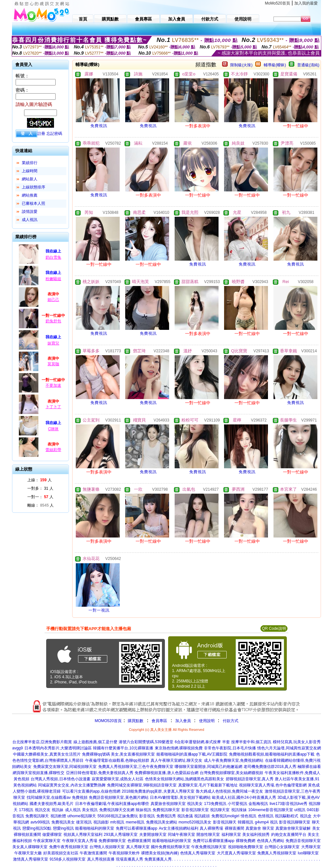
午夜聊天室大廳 (28, 853)
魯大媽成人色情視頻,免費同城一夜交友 (229, 791)
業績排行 (30, 163)
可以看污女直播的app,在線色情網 (91, 791)
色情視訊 (266, 816)
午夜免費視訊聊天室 (209, 847)
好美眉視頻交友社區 (61, 853)
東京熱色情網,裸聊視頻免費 (179, 748)
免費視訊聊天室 (166, 810)
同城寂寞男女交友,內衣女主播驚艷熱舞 (72, 785)
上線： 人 (40, 480)
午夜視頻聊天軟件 (124, 853)
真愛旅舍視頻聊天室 (168, 804)
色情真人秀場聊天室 (198, 853)
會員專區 (159, 721)
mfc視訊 (117, 822)
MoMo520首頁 (278, 3)
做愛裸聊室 (52, 835)
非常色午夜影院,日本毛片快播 (230, 748)
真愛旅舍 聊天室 (260, 828)
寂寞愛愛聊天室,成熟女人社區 (118, 779)
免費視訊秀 (166, 816)
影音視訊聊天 (225, 822)
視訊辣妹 (239, 810)
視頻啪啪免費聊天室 (246, 847)
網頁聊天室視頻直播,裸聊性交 (39, 773)
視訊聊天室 (220, 810)
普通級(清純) (308, 65)
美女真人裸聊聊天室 (30, 847)
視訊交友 (43, 810)
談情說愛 (30, 212)
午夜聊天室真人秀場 (80, 841)
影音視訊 (147, 816)
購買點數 (135, 721)
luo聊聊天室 (308, 853)
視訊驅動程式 (286, 816)
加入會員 (183, 721)
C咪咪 (53, 429)
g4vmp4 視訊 (266, 822)
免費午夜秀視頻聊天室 (69, 847)
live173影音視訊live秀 (288, 804)
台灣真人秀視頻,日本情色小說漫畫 (60, 779)
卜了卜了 (53, 407)
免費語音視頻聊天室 (303, 841)
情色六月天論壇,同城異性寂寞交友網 (289, 748)
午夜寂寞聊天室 (47, 841)
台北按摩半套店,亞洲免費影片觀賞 (42, 742)
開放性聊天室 (208, 835)
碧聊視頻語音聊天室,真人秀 (250, 779)
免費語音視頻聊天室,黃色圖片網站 (119, 797)
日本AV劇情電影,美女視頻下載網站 (180, 797)
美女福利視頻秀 (256, 835)
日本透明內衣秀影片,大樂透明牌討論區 (58, 748)
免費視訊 (99, 126)
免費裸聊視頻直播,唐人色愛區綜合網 (166, 773)
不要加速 (53, 385)
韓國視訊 (246, 822)
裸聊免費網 (246, 841)
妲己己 (53, 300)
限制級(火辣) (241, 65)
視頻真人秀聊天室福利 (83, 835)
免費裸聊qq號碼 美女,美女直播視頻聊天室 (118, 754)
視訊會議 (185, 816)
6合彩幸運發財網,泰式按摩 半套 (202, 742)
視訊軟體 (58, 816)
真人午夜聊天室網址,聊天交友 (176, 760)
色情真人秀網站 (271, 841)
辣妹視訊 (143, 810)
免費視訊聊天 (37, 816)
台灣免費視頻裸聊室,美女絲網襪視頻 (231, 773)
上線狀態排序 (33, 187)
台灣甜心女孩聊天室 (282, 847)
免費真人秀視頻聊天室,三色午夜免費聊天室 (136, 767)
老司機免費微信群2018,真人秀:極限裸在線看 (282, 767)
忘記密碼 (54, 134)
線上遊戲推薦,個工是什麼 (95, 742)
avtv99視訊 (40, 822)
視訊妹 (58, 810)
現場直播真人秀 (129, 859)
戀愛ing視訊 (63, 828)
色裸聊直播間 (139, 841)
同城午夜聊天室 (181, 835)
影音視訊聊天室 (195, 810)
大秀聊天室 (311, 847)
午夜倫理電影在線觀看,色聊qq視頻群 (117, 760)
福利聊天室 (231, 835)
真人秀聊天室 (138, 847)
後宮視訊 (84, 822)
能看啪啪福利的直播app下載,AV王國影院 (192, 754)
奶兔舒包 (53, 321)
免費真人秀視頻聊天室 (277, 853)
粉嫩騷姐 (53, 279)
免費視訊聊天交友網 (117, 810)
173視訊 (26, 810)
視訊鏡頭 (202, 816)
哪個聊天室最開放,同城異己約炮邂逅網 (208, 767)
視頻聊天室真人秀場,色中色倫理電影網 (273, 785)
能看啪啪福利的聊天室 (95, 828)
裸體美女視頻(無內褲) (160, 853)
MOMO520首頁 (108, 721)
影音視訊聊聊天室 (295, 822)
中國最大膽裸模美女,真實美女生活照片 (47, 754)
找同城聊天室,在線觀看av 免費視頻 (57, 797)
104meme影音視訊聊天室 (270, 810)
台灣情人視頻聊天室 (107, 847)
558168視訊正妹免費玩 (118, 816)
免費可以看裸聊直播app (137, 828)
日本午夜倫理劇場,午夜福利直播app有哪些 (112, 804)
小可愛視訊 (237, 804)
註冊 (41, 134)
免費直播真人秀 (158, 859)
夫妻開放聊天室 (153, 835)
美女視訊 (90, 810)
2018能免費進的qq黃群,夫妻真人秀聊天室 (158, 791)
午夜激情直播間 (93, 853)
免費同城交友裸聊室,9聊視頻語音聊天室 (142, 785)
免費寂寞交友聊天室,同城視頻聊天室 (65, 767)
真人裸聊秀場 (211, 828)
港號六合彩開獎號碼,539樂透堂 (146, 742)
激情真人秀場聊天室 (31, 859)
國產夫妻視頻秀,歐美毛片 (52, 804)
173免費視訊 (215, 804)
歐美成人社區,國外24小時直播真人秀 (244, 797)
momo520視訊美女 (195, 822)
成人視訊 (30, 220)
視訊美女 (195, 804)
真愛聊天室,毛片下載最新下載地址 (208, 785)
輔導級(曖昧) (275, 65)
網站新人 (30, 179)
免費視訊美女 (63, 822)
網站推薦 (30, 195)
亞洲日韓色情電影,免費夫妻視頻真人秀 (100, 773)
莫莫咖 (53, 364)
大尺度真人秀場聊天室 (236, 853)
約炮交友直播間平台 (289, 835)
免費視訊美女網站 (162, 822)
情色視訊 (248, 816)
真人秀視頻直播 (101, 859)
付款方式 (231, 721)
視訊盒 (306, 816)
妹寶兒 (53, 343)
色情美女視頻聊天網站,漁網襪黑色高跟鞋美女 (185, 779)
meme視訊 (135, 822)
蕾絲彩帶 (53, 450)
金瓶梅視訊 (258, 804)
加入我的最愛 (306, 3)
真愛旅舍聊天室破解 (293, 828)
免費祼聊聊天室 (112, 841)
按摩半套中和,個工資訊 (251, 742)
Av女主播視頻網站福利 (179, 828)
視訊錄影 (101, 822)
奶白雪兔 (53, 257)
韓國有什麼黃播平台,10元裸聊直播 (123, 748)
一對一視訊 (99, 610)
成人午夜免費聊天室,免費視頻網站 (234, 760)
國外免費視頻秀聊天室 (170, 847)
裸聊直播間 (234, 828)
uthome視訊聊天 (82, 816)
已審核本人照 (33, 203)
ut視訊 (300, 810)
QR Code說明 (274, 628)
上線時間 (30, 171)
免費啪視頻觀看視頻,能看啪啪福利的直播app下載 (272, 754)
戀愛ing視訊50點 (37, 828)
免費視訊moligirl (225, 816)
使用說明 (207, 721)
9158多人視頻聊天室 (67, 859)
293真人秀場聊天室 (121, 835)
